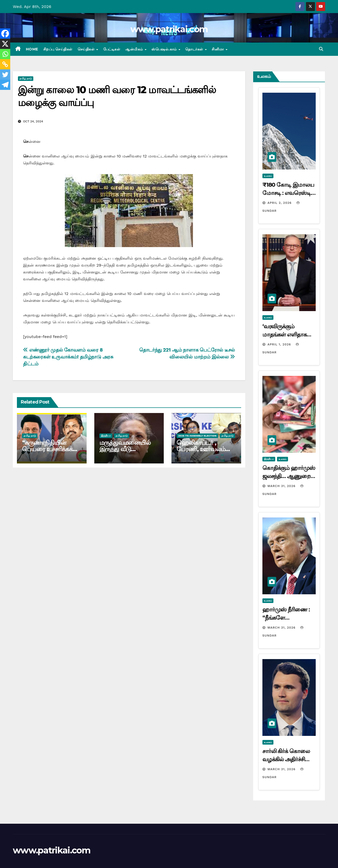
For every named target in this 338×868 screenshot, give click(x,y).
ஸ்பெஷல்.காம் (165, 49)
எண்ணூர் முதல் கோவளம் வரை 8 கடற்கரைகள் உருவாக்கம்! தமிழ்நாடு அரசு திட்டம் (68, 357)
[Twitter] (5, 75)
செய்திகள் (87, 49)
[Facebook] (5, 34)
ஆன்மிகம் (135, 49)
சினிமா (218, 49)
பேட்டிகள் (112, 49)
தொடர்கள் (195, 49)
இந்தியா (106, 436)
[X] (5, 44)
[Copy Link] (5, 64)
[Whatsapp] (5, 54)
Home (32, 49)
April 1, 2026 (280, 344)
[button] (321, 49)
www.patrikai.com (169, 29)
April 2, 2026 (280, 203)
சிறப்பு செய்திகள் (58, 49)
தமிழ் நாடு (26, 78)
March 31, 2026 (282, 486)
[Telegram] (5, 85)
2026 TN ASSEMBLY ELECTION (197, 436)
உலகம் (268, 176)
